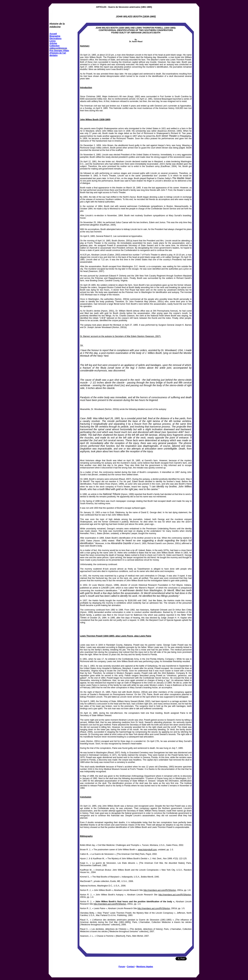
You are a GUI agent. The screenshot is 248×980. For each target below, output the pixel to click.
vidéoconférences (58, 48)
